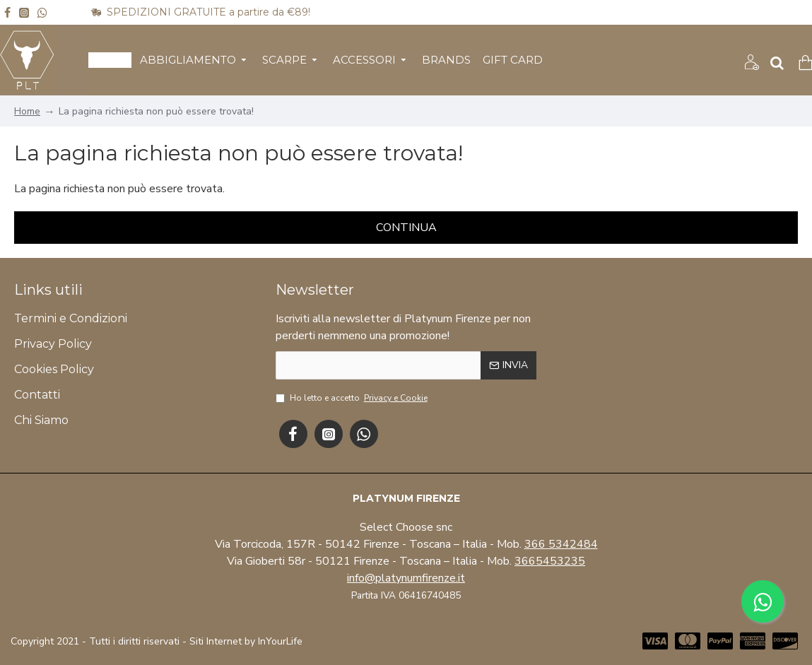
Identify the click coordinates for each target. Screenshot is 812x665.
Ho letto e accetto (353, 398)
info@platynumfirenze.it (406, 578)
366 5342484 (561, 544)
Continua (406, 228)
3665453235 (550, 561)
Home (27, 111)
